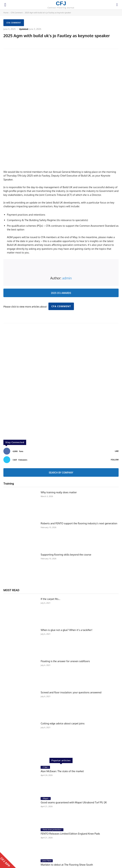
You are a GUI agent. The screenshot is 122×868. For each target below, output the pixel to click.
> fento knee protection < (52, 791)
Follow (115, 421)
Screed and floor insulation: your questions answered (71, 654)
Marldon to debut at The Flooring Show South (67, 826)
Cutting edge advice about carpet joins (63, 685)
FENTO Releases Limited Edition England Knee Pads (70, 795)
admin (67, 239)
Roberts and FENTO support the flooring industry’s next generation (79, 485)
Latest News (47, 822)
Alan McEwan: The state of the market (62, 733)
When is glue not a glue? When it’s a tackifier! (66, 591)
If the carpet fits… (50, 560)
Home (6, 13)
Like (117, 413)
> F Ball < (45, 729)
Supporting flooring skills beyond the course (66, 516)
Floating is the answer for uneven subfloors (65, 623)
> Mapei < (46, 760)
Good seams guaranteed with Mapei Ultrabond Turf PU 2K (74, 764)
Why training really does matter (59, 454)
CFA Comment (17, 13)
